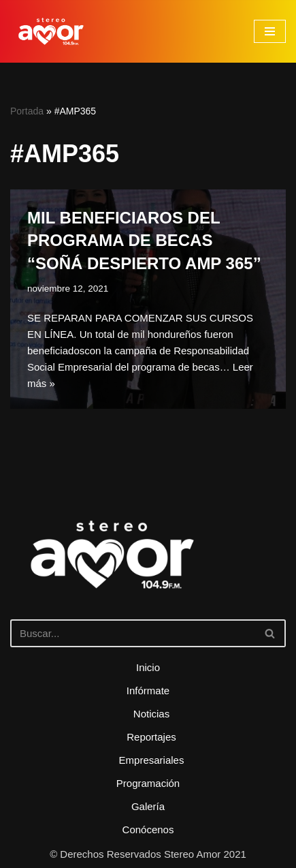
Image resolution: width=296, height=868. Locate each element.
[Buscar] (133, 633)
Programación (148, 783)
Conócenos (148, 830)
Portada (27, 111)
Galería (148, 806)
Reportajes (151, 737)
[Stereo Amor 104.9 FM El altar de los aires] (51, 31)
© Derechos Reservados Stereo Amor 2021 (148, 854)
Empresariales (152, 760)
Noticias (151, 714)
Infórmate (148, 691)
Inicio (148, 667)
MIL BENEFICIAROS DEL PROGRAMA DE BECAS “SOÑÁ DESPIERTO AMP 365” (144, 241)
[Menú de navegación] (270, 31)
